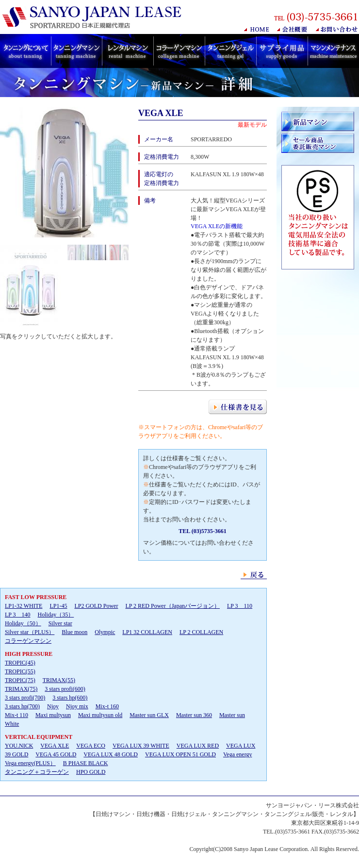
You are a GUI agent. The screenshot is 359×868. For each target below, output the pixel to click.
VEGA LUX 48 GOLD (111, 754)
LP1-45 (58, 606)
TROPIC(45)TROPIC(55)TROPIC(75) (20, 671)
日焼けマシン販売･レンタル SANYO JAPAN (94, 17)
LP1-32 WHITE (24, 606)
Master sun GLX (149, 715)
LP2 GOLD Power (96, 606)
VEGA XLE (55, 746)
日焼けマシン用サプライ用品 (282, 51)
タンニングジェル (230, 51)
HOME (257, 29)
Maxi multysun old (100, 715)
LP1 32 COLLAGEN (147, 632)
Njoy (53, 706)
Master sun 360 (194, 715)
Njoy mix (77, 706)
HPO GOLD (91, 772)
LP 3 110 (240, 606)
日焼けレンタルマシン (128, 51)
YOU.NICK (19, 746)
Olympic (105, 632)
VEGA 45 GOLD (56, 754)
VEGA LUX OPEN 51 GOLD (180, 754)
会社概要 (293, 29)
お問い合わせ (337, 29)
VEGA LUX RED (198, 746)
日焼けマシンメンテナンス (333, 51)
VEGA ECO (91, 746)
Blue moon (74, 632)
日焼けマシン (76, 51)
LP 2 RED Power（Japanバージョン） (172, 606)
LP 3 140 (18, 615)
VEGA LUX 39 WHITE (141, 746)
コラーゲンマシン (179, 51)
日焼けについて (25, 51)
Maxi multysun (53, 715)
